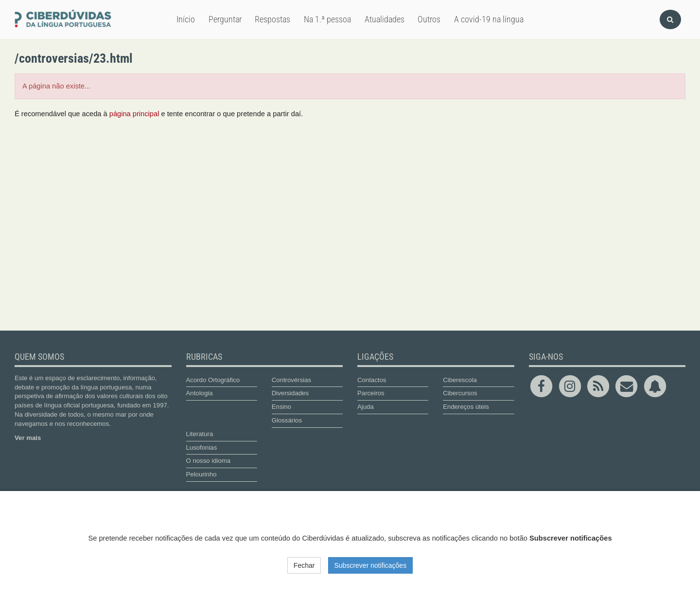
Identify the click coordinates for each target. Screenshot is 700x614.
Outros (429, 19)
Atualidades (385, 19)
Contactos (372, 380)
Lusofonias (202, 447)
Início (186, 19)
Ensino (281, 407)
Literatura (200, 434)
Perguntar (225, 19)
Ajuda (366, 407)
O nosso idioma (209, 461)
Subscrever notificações (371, 565)
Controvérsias (291, 380)
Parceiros (371, 393)
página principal (134, 114)
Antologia (200, 393)
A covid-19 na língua (489, 19)
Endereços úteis (466, 407)
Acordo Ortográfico (213, 380)
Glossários (287, 420)
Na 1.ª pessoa (327, 19)
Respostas (272, 19)
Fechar (304, 565)
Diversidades (290, 393)
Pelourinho (201, 474)
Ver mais (28, 438)
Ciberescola (460, 380)
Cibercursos (460, 393)
